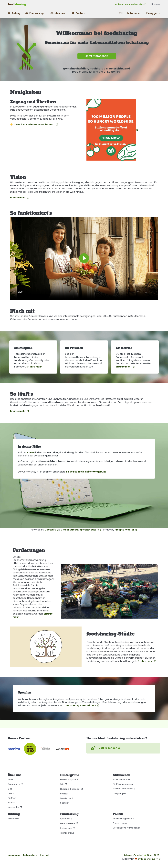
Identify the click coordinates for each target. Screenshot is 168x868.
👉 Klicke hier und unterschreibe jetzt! (33, 125)
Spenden (65, 819)
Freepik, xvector (125, 530)
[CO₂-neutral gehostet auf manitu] (14, 749)
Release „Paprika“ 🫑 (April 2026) (142, 855)
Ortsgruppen (120, 793)
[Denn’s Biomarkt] (30, 749)
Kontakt (45, 855)
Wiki (62, 784)
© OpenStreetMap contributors (80, 530)
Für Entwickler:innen (123, 789)
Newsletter (13, 807)
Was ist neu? (67, 798)
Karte (31, 453)
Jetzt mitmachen (97, 56)
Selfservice (66, 828)
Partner (12, 798)
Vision (11, 779)
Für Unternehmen (122, 779)
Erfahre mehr (18, 198)
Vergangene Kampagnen (127, 828)
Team (11, 793)
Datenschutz (30, 855)
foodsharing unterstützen (80, 705)
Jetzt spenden (104, 748)
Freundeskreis (68, 823)
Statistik (64, 794)
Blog (10, 789)
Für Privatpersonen (123, 784)
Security (64, 803)
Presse (11, 803)
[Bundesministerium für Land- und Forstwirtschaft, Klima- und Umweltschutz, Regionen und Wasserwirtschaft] (46, 749)
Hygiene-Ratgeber (70, 789)
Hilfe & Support (68, 779)
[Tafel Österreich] (63, 749)
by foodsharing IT (148, 859)
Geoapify (50, 530)
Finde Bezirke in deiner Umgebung (86, 472)
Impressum (14, 855)
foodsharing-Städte (123, 819)
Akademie (13, 819)
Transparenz (67, 833)
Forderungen (120, 823)
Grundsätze (14, 784)
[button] (36, 13)
